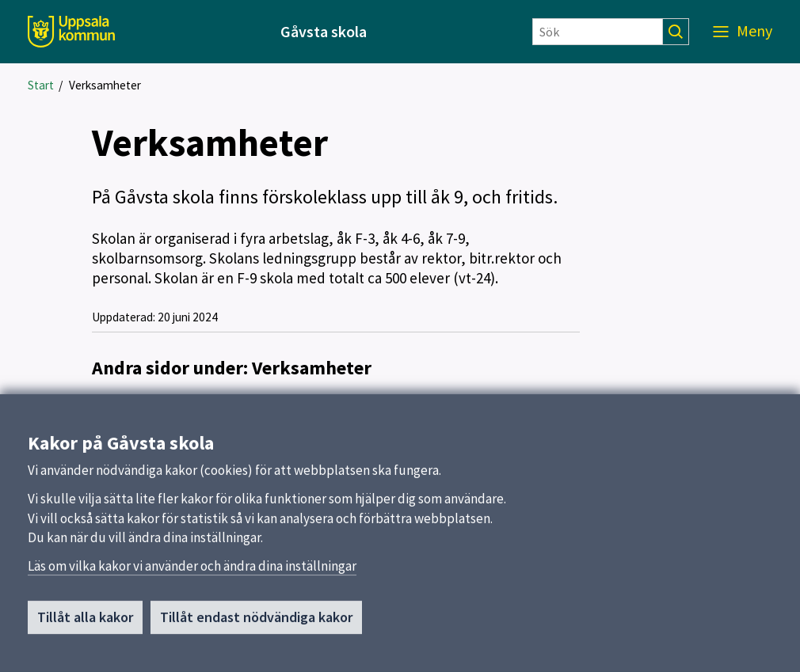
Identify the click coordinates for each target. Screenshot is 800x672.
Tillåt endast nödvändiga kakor (256, 624)
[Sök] (598, 32)
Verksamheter (105, 85)
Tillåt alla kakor (85, 624)
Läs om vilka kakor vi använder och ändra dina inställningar (192, 573)
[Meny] (743, 32)
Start (41, 85)
